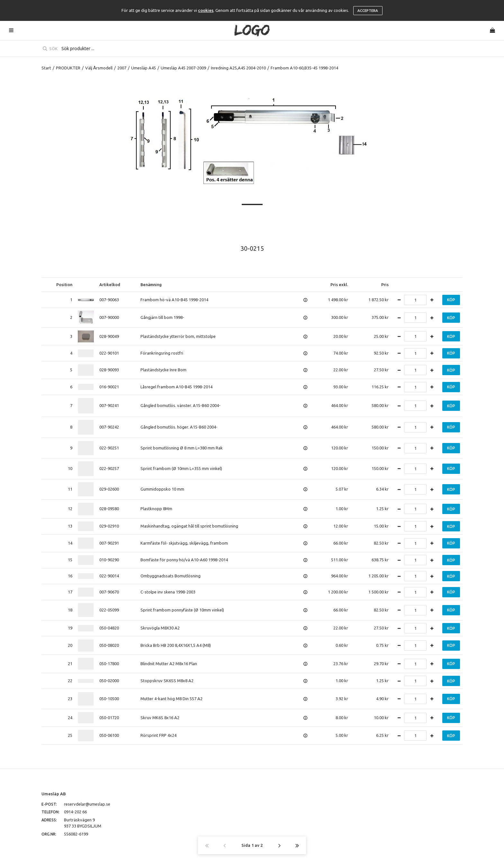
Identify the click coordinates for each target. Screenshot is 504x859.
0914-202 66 (75, 812)
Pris (385, 285)
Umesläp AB (54, 794)
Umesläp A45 (144, 68)
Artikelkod (110, 285)
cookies (206, 10)
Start (46, 68)
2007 (122, 68)
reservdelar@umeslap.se (87, 804)
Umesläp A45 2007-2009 (183, 68)
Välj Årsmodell (99, 68)
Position (64, 285)
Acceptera (368, 11)
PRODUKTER (68, 68)
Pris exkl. (339, 285)
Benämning (151, 285)
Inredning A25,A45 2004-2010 (238, 68)
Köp (451, 300)
